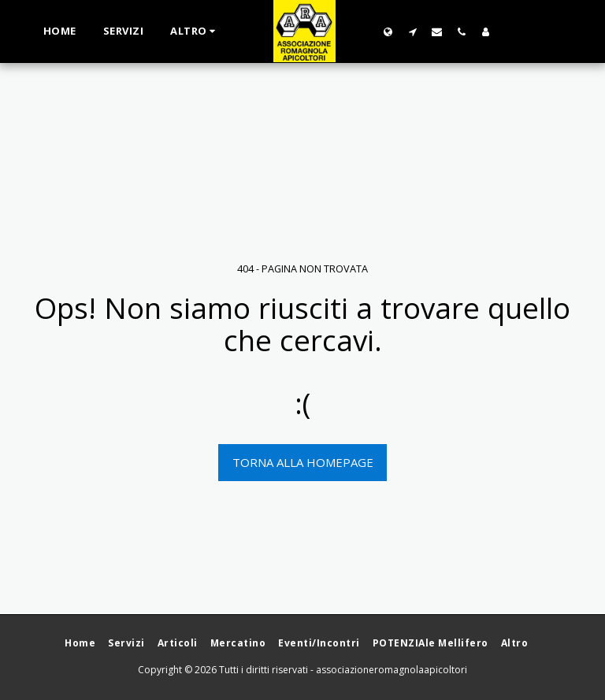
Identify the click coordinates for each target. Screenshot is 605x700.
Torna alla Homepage (303, 462)
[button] (412, 31)
